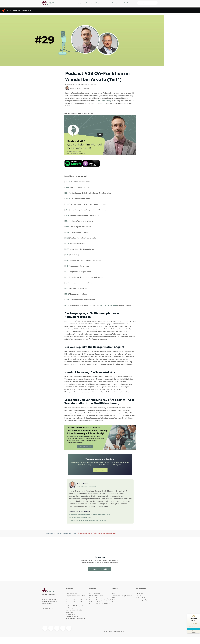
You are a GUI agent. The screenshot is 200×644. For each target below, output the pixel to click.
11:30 (67, 232)
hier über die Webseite (108, 305)
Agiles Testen (98, 533)
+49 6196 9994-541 (48, 609)
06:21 (67, 210)
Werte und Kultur (141, 598)
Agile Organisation (110, 533)
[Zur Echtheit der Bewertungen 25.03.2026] (194, 632)
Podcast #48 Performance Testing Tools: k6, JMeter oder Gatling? (88, 520)
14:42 (67, 255)
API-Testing (69, 608)
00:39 (67, 182)
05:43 (67, 204)
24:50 (67, 300)
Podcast (115, 600)
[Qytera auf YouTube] (51, 628)
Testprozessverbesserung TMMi (75, 596)
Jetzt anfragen (100, 470)
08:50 (67, 221)
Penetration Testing (72, 616)
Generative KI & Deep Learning (75, 618)
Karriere (106, 3)
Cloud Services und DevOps (74, 610)
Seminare (89, 3)
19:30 (67, 277)
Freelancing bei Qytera (143, 600)
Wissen (97, 3)
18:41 (67, 272)
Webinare (115, 598)
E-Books (115, 602)
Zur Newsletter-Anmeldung (99, 569)
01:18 (67, 187)
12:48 (67, 243)
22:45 (67, 294)
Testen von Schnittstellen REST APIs (100, 604)
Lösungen (80, 3)
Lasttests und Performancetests (75, 606)
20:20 (67, 283)
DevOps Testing (71, 614)
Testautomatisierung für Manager (99, 598)
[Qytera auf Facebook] (69, 628)
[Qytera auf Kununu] (63, 628)
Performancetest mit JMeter (98, 602)
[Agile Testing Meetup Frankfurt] (57, 628)
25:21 (67, 305)
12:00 (67, 238)
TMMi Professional (95, 594)
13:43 (67, 249)
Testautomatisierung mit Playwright (77, 600)
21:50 (67, 288)
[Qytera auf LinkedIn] (45, 628)
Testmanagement (71, 594)
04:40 (67, 199)
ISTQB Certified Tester (96, 596)
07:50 (67, 215)
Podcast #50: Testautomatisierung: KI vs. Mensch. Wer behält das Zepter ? (90, 515)
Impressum (113, 631)
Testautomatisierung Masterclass (122, 596)
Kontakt (126, 3)
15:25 (67, 260)
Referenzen (139, 594)
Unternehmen (116, 3)
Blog (114, 594)
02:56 (67, 193)
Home (71, 3)
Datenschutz (121, 631)
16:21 (67, 266)
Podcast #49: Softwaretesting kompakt (80, 517)
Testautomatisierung (104, 101)
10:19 (67, 227)
